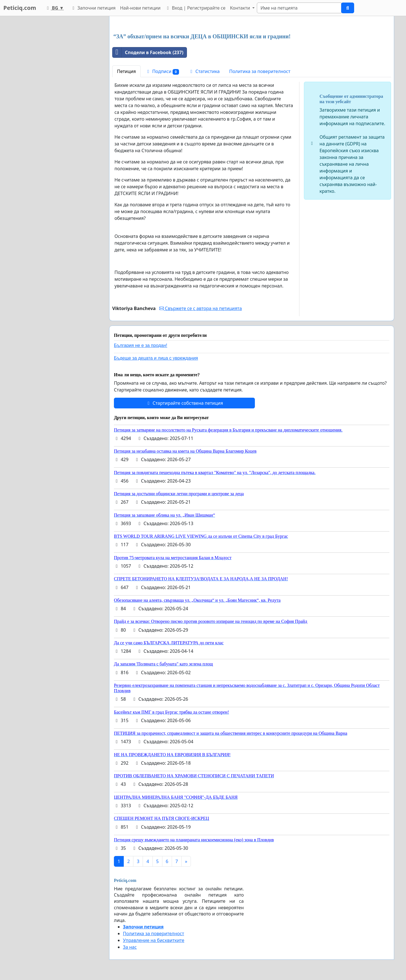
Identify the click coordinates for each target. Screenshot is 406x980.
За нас (130, 947)
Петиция (126, 71)
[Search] (299, 8)
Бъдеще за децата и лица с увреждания (156, 358)
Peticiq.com (20, 8)
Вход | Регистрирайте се (195, 8)
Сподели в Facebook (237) (148, 52)
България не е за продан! (141, 345)
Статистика (204, 71)
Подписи (162, 71)
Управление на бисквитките (154, 940)
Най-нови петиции (140, 8)
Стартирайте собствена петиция (184, 403)
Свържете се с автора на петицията (201, 308)
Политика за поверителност (260, 71)
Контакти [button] (240, 8)
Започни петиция (93, 8)
